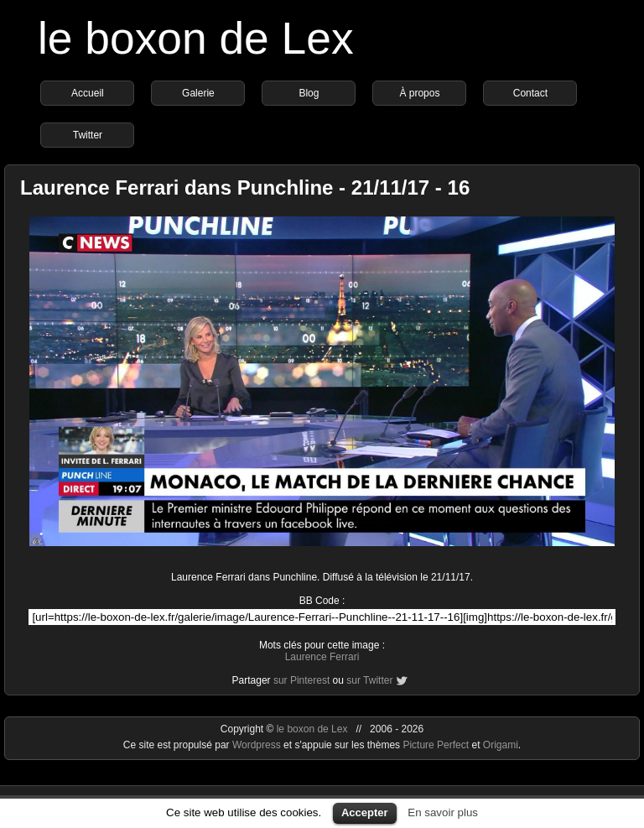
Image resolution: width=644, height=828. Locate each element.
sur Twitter (369, 680)
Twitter (88, 135)
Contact (530, 93)
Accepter (365, 812)
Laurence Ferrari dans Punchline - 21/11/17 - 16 (245, 187)
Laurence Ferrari (322, 657)
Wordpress (258, 745)
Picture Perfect (436, 745)
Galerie (198, 93)
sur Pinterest (301, 680)
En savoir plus (443, 812)
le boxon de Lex (196, 38)
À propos (419, 93)
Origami (501, 745)
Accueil (88, 93)
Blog (309, 93)
